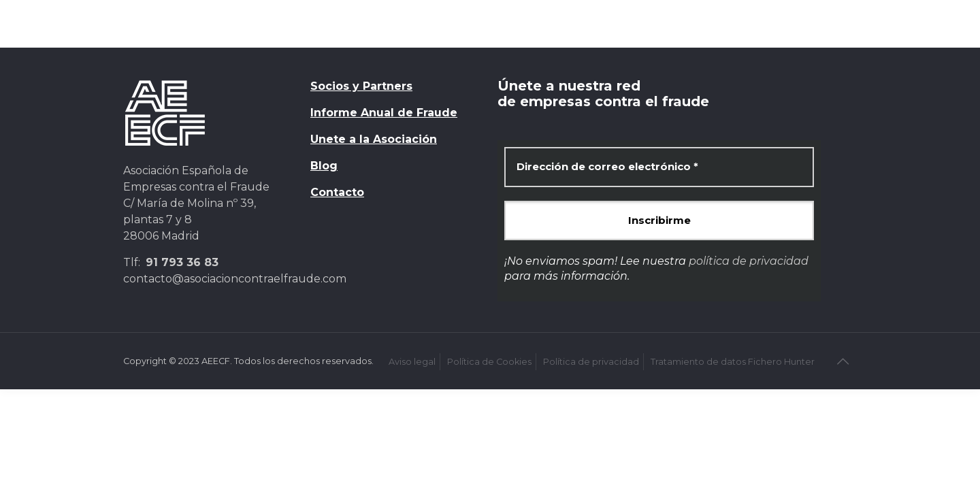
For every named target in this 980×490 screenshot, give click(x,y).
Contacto (337, 192)
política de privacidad (749, 261)
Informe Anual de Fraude (384, 113)
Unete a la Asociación (374, 139)
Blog (324, 166)
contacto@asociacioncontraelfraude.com (235, 279)
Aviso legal (412, 362)
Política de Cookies (489, 362)
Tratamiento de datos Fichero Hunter (733, 362)
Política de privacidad (591, 362)
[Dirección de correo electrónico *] (659, 167)
